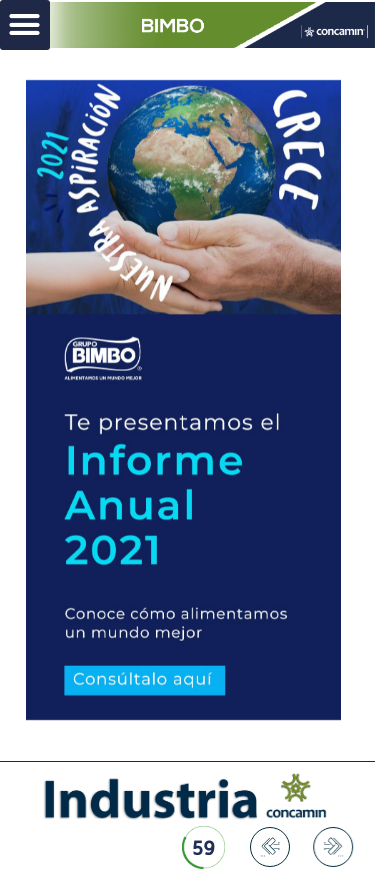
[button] (25, 25)
